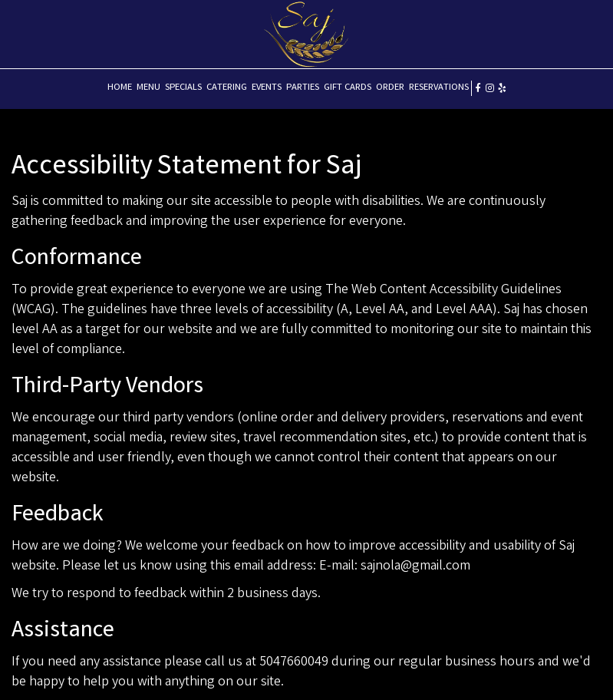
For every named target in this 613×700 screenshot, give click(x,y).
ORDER (390, 88)
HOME (120, 88)
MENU (148, 88)
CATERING (227, 88)
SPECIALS (183, 88)
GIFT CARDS (348, 88)
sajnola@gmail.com (415, 566)
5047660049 (294, 662)
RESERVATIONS (439, 88)
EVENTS (267, 88)
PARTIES (303, 88)
